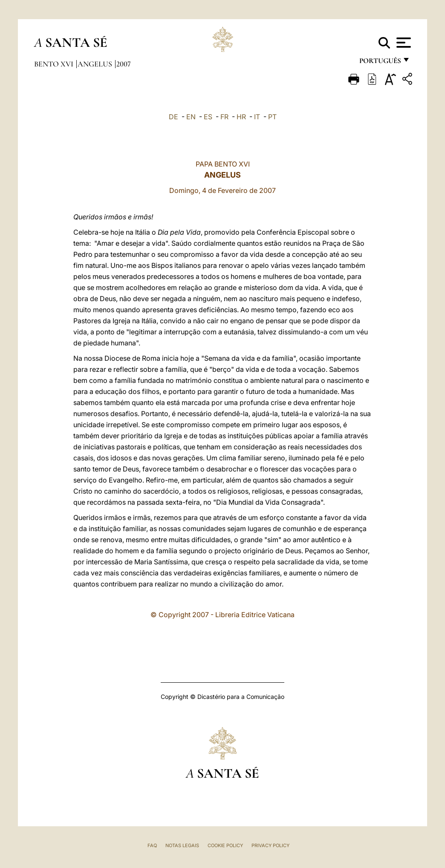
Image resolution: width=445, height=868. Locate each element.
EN (191, 117)
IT (257, 117)
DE (173, 117)
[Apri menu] (403, 43)
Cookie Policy (225, 845)
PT (272, 117)
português (380, 63)
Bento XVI (55, 64)
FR (224, 117)
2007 (124, 64)
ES (208, 117)
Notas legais (182, 845)
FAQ (152, 845)
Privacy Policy (270, 845)
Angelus (96, 64)
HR (241, 117)
